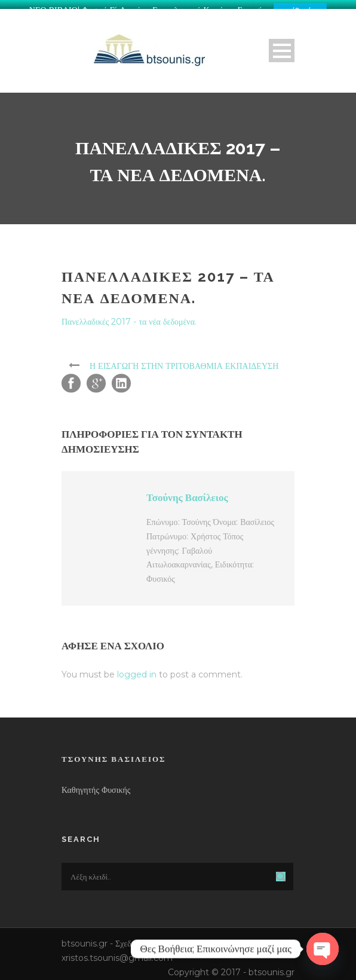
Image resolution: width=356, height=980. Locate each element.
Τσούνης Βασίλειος (187, 493)
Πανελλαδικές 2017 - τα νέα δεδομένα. (129, 317)
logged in (137, 670)
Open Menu (282, 46)
